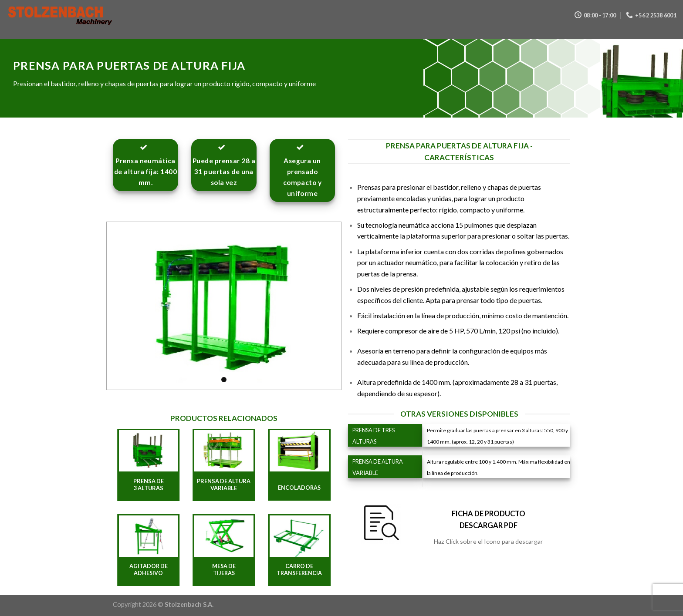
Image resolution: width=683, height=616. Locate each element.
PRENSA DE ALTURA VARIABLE (224, 485)
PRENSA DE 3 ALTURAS (149, 485)
